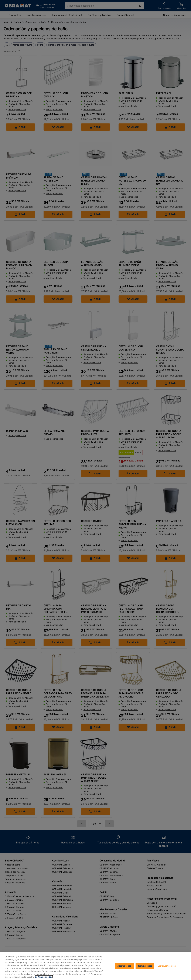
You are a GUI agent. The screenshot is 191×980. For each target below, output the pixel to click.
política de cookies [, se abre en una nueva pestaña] (44, 977)
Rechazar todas (145, 966)
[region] (95, 966)
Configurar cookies (167, 966)
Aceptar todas (124, 966)
